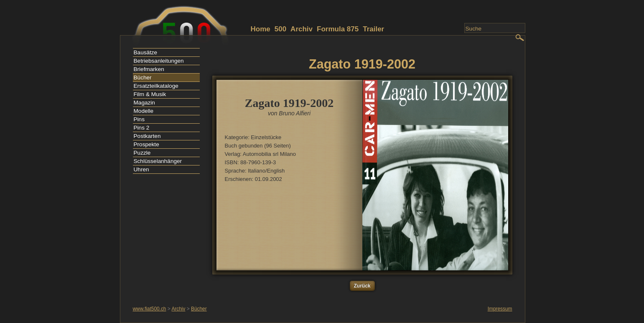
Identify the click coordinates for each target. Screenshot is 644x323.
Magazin (144, 103)
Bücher (143, 78)
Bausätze (146, 52)
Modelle (144, 111)
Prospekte (146, 144)
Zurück (362, 286)
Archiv (302, 29)
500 (280, 29)
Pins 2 (142, 128)
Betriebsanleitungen (159, 61)
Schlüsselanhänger (158, 161)
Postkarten (147, 136)
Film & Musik (150, 94)
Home (261, 29)
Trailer (373, 29)
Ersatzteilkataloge (156, 86)
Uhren (141, 169)
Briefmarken (149, 69)
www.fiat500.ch (150, 309)
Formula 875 (338, 29)
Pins (139, 119)
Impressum (500, 309)
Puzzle (142, 153)
